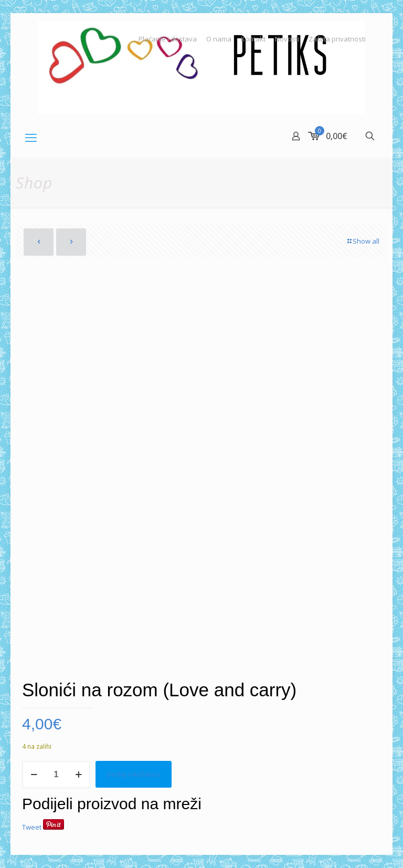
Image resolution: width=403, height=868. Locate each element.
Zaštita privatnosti (337, 39)
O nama (219, 39)
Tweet (32, 827)
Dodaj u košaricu (134, 774)
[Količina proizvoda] (56, 775)
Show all (363, 241)
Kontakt (253, 39)
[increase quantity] (78, 775)
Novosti (287, 39)
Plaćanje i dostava (168, 39)
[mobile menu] (31, 137)
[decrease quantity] (34, 775)
